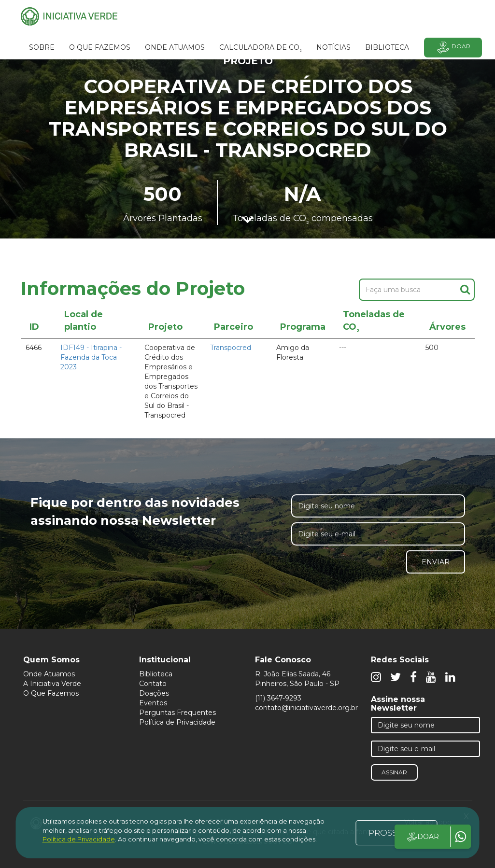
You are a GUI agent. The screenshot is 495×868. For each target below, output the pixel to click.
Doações (154, 693)
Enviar (436, 562)
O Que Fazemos (51, 693)
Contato (153, 684)
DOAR (422, 837)
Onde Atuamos (49, 674)
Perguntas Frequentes (177, 713)
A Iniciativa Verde (52, 684)
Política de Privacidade (177, 722)
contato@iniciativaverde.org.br (306, 708)
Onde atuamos (175, 47)
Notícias (333, 47)
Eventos (153, 703)
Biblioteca (156, 674)
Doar (453, 48)
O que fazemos (100, 47)
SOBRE (42, 47)
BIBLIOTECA (387, 47)
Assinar (394, 772)
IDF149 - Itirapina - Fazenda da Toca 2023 (91, 357)
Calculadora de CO (261, 49)
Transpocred (231, 348)
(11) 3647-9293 (278, 698)
